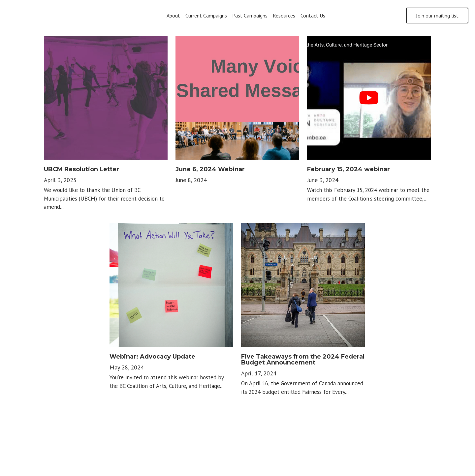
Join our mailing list (437, 16)
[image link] (46, 15)
